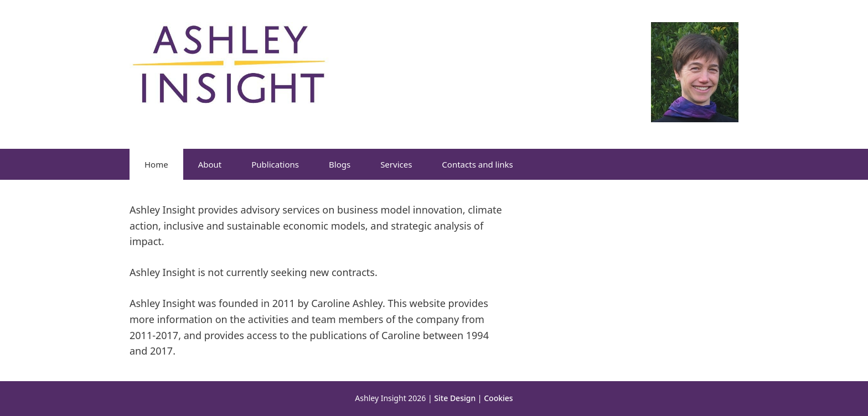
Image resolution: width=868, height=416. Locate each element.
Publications (275, 164)
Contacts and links (477, 164)
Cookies (498, 398)
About (210, 164)
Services (396, 164)
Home (156, 164)
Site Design (455, 398)
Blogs (340, 164)
